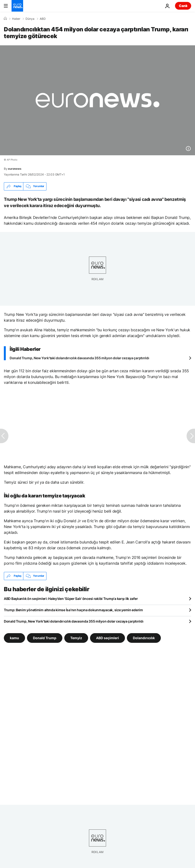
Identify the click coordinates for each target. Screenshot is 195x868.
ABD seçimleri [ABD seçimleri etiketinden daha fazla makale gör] (107, 638)
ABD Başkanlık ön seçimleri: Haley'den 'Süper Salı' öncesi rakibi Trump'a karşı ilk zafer (71, 599)
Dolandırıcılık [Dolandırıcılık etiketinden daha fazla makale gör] (144, 638)
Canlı (183, 6)
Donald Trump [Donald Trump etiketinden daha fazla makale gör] (45, 638)
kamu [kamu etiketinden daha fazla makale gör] (14, 638)
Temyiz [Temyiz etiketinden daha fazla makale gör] (76, 638)
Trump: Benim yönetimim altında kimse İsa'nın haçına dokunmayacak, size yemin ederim (73, 610)
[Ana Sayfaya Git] (17, 6)
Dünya (30, 19)
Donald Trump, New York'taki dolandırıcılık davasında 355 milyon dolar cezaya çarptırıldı (79, 358)
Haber (16, 19)
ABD (43, 19)
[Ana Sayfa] (5, 19)
